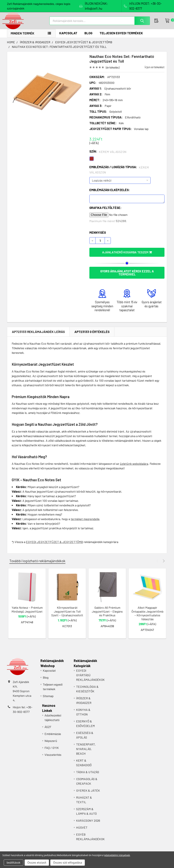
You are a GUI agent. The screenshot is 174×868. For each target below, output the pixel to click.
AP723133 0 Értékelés (92, 335)
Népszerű (51, 744)
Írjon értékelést (155, 71)
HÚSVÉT (82, 831)
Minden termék (23, 37)
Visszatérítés (53, 758)
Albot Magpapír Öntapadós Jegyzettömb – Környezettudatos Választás (147, 617)
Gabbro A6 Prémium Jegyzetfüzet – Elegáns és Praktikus (107, 615)
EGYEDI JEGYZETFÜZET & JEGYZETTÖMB (54, 545)
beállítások (14, 863)
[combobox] (101, 23)
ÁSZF (48, 730)
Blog (88, 37)
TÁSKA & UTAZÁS (88, 776)
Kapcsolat (68, 37)
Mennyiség (98, 236)
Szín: (108, 155)
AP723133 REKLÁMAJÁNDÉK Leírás (38, 335)
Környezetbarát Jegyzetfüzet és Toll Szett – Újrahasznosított (67, 615)
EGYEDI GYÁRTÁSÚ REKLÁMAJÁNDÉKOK (90, 679)
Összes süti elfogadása (67, 863)
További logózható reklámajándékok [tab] (37, 564)
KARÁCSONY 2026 (88, 824)
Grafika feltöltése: (105, 211)
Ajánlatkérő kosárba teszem (127, 256)
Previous (158, 564)
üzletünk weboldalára (134, 467)
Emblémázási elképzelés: (110, 193)
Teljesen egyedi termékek (121, 37)
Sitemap (48, 699)
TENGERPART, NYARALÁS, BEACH (86, 752)
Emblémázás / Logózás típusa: (119, 173)
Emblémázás (53, 737)
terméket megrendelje (85, 522)
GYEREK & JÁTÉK (88, 794)
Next (163, 564)
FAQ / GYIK (52, 751)
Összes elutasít (37, 863)
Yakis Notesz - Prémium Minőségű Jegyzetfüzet (27, 613)
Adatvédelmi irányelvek (117, 855)
